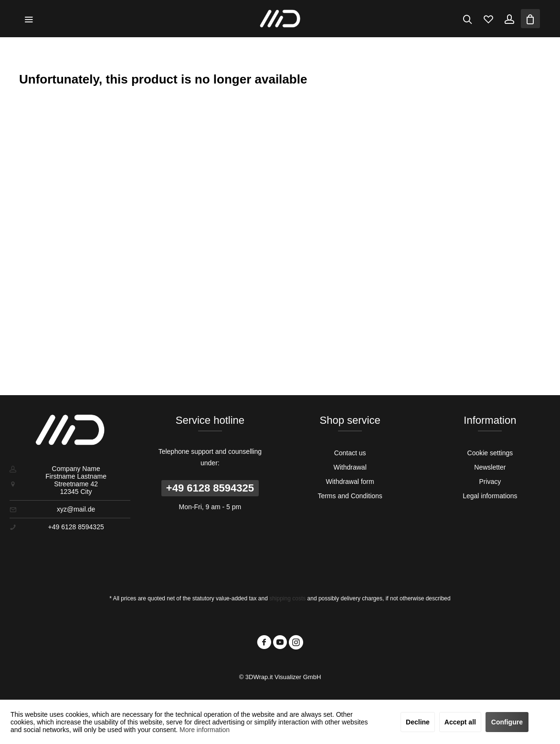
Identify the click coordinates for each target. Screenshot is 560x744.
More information (205, 730)
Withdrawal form (350, 482)
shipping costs (287, 598)
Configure (507, 722)
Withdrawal (350, 467)
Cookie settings (490, 453)
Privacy (490, 482)
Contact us (350, 453)
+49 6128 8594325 (210, 488)
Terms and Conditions (350, 496)
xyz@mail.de (76, 509)
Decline (418, 722)
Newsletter (490, 467)
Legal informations (490, 496)
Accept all (460, 722)
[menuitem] (29, 19)
